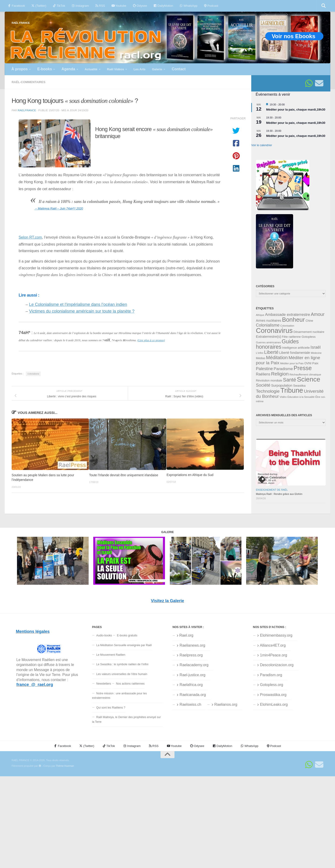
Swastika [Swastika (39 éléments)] (299, 386)
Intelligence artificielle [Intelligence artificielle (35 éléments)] (296, 348)
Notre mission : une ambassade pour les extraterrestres (119, 696)
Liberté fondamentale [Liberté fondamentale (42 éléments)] (295, 353)
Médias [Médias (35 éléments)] (261, 358)
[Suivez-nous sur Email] (319, 83)
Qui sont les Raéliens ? (111, 708)
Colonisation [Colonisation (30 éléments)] (287, 326)
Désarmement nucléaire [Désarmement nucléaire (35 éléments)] (309, 332)
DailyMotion (163, 6)
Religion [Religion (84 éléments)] (280, 374)
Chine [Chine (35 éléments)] (309, 321)
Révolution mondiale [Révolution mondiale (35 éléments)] (269, 381)
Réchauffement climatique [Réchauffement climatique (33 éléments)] (305, 375)
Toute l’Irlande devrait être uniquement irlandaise (124, 475)
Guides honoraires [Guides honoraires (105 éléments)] (277, 344)
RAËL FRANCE (21, 23)
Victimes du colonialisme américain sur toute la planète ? (82, 311)
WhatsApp (188, 6)
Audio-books (104, 635)
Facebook (16, 6)
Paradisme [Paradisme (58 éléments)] (283, 369)
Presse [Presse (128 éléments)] (303, 368)
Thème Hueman (65, 766)
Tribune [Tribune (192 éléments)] (292, 390)
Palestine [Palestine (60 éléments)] (264, 369)
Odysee (140, 6)
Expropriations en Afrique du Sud (190, 475)
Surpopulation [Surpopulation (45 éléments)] (282, 385)
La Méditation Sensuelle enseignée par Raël (124, 645)
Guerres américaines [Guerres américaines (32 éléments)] (268, 342)
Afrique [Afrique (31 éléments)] (260, 315)
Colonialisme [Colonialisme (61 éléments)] (268, 325)
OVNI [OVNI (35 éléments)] (308, 363)
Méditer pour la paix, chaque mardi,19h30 (296, 110)
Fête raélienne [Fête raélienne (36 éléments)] (291, 337)
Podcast (211, 6)
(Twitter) (39, 6)
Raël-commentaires (28, 82)
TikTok (59, 6)
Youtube (119, 6)
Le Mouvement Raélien (111, 655)
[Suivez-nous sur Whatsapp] (309, 83)
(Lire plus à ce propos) (151, 340)
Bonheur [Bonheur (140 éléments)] (293, 320)
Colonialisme (33, 374)
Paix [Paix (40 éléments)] (315, 363)
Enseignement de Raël (272, 490)
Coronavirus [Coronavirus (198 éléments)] (274, 330)
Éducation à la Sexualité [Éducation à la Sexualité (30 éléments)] (301, 397)
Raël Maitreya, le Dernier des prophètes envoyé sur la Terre (126, 719)
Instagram (80, 6)
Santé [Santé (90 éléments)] (289, 380)
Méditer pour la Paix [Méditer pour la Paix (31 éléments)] (292, 363)
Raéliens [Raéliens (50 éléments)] (263, 374)
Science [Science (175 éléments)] (308, 379)
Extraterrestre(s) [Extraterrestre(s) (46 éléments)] (268, 336)
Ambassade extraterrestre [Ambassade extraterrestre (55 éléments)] (287, 315)
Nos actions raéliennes (130, 684)
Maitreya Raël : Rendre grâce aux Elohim (279, 494)
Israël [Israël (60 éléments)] (316, 347)
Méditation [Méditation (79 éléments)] (277, 358)
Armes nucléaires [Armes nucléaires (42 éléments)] (269, 321)
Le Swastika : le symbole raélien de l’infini (122, 664)
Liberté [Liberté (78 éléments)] (271, 352)
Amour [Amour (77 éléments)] (318, 314)
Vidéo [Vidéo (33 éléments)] (283, 397)
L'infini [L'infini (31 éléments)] (260, 353)
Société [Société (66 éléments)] (263, 385)
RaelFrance (27, 110)
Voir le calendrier (262, 145)
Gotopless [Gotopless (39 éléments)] (308, 337)
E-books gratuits (127, 635)
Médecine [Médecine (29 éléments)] (316, 353)
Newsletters (104, 684)
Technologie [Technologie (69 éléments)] (268, 391)
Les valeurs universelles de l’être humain (122, 674)
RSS (100, 6)
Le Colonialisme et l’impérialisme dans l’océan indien (78, 304)
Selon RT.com (30, 237)
